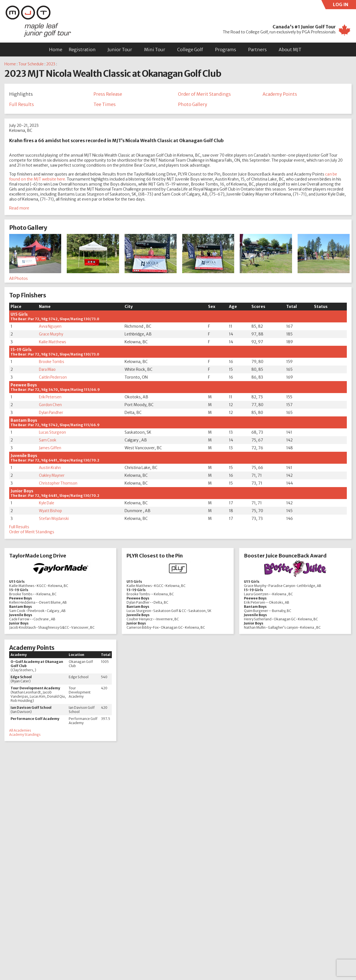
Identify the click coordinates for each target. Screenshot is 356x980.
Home (56, 50)
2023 (51, 64)
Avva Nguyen (51, 327)
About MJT (290, 50)
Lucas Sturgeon (53, 433)
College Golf (190, 50)
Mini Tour (155, 50)
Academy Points (280, 94)
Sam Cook (48, 441)
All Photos (18, 280)
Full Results (22, 105)
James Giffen (50, 449)
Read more (19, 209)
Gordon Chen (51, 406)
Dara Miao (48, 371)
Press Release (108, 94)
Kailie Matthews (53, 343)
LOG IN (345, 5)
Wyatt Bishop (51, 512)
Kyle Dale (47, 504)
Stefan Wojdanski (55, 520)
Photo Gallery (193, 105)
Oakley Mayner (53, 477)
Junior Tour (120, 50)
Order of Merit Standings (204, 94)
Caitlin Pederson (54, 378)
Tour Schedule (31, 64)
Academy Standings (25, 736)
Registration (82, 50)
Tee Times (105, 105)
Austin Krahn (50, 469)
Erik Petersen (51, 398)
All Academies (20, 731)
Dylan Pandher (52, 414)
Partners (257, 50)
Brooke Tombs (52, 363)
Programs (226, 50)
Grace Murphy (51, 335)
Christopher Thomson (59, 484)
